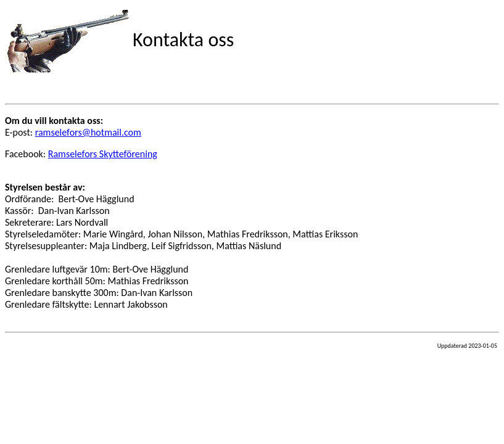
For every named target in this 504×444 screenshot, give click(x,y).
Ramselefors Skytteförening (103, 154)
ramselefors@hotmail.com (88, 132)
